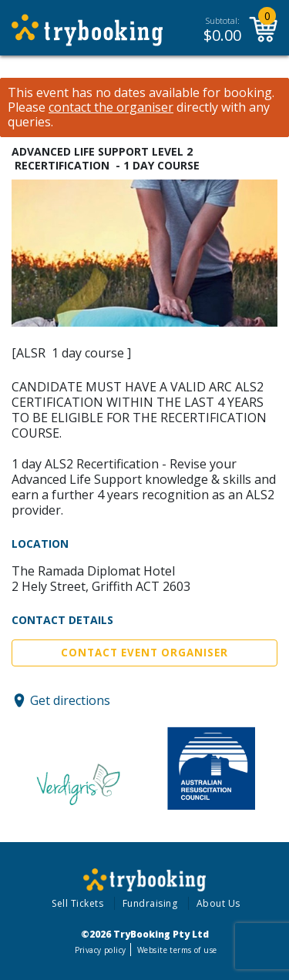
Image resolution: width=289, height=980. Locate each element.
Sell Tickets (77, 903)
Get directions (70, 700)
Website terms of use (177, 950)
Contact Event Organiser (144, 653)
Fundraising (150, 903)
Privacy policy (101, 950)
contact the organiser (111, 107)
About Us (218, 903)
